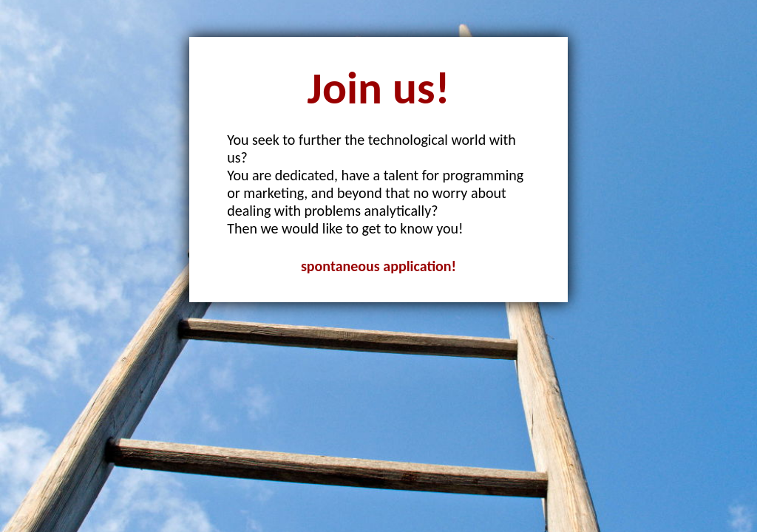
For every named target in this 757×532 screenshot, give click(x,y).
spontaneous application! (378, 266)
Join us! (379, 88)
